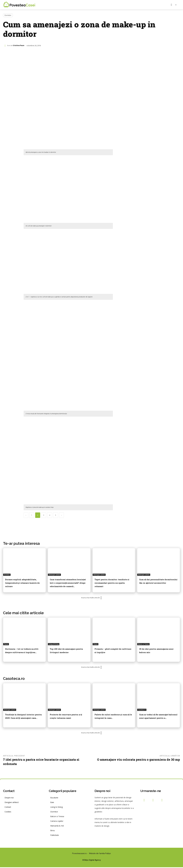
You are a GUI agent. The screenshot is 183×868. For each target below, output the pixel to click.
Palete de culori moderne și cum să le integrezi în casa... (112, 717)
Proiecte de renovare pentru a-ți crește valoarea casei (68, 717)
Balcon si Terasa (143, 645)
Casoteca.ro (14, 679)
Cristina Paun (19, 45)
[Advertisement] (68, 73)
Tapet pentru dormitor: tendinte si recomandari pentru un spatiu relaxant (111, 582)
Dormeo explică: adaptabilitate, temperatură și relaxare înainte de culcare (24, 582)
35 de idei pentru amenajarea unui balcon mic (158, 651)
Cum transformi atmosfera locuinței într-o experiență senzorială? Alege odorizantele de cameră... (67, 584)
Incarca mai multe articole (92, 599)
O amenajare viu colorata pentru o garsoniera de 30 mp (139, 760)
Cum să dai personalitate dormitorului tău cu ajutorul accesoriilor (157, 582)
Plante (6, 645)
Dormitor (8, 15)
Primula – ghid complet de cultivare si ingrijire (112, 651)
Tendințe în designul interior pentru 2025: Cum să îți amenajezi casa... (24, 718)
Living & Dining (54, 645)
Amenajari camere (54, 575)
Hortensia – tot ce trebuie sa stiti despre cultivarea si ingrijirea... (23, 652)
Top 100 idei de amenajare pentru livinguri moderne (66, 651)
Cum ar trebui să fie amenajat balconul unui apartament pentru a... (158, 718)
